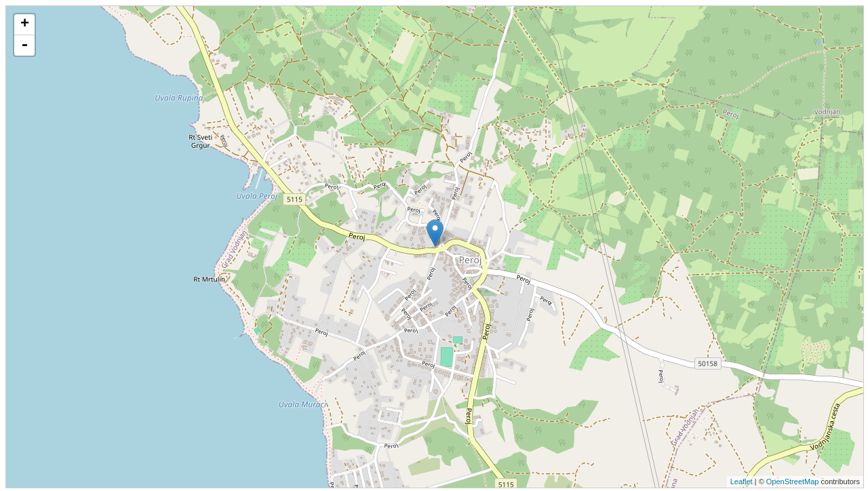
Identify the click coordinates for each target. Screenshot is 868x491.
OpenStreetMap (793, 482)
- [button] (24, 45)
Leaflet (742, 482)
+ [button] (25, 24)
